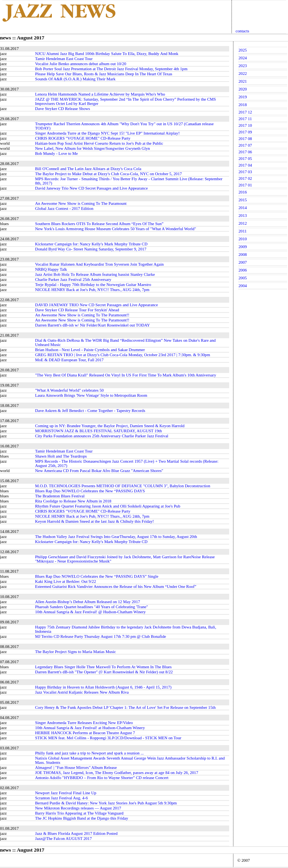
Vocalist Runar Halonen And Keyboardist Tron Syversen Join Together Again (99, 264)
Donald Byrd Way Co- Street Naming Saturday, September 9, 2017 (91, 249)
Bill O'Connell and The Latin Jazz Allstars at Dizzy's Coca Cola (88, 169)
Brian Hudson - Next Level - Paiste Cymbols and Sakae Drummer (90, 350)
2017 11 (245, 119)
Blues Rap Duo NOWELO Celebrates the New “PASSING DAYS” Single (97, 576)
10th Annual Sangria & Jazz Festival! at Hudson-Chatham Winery (90, 728)
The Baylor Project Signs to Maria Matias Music (75, 652)
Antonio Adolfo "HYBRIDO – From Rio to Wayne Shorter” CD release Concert (102, 778)
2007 (243, 262)
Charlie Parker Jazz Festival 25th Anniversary (73, 280)
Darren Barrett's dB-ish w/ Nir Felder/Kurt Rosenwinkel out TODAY (93, 325)
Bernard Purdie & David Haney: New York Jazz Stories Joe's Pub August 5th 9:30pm (106, 803)
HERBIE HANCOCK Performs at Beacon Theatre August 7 (85, 733)
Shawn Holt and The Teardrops (61, 456)
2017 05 (245, 159)
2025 (243, 50)
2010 (243, 239)
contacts (243, 31)
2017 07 (245, 145)
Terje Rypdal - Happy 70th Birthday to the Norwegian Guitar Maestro (93, 285)
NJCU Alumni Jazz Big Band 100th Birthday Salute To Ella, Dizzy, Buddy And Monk (107, 54)
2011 (243, 231)
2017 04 (245, 165)
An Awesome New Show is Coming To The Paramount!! (82, 315)
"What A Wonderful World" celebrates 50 (69, 390)
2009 (243, 247)
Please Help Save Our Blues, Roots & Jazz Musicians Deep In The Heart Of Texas (104, 74)
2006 (243, 270)
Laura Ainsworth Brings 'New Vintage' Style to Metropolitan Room (91, 395)
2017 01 (245, 185)
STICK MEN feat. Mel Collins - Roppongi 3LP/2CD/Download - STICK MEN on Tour (108, 738)
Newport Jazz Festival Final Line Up (66, 793)
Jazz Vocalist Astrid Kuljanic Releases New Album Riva (82, 692)
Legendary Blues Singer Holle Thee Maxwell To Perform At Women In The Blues (103, 667)
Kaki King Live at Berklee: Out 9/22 (65, 581)
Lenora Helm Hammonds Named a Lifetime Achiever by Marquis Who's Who (100, 94)
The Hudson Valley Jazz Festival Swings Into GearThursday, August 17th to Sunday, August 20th (116, 537)
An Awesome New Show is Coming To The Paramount (81, 203)
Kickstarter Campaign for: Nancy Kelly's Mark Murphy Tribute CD (91, 244)
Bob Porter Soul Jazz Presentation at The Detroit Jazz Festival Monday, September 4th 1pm (111, 69)
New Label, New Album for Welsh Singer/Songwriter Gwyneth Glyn (93, 148)
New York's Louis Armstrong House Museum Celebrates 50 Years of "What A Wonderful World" (116, 229)
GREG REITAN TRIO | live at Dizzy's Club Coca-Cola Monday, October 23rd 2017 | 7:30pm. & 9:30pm (123, 355)
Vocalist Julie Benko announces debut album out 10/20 (81, 64)
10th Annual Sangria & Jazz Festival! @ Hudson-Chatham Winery (90, 612)
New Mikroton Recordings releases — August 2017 (78, 808)
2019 (243, 97)
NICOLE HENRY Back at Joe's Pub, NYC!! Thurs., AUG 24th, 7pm (92, 290)
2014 (243, 208)
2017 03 (245, 172)
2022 (243, 74)
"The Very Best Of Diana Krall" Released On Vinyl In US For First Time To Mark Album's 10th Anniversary (125, 375)
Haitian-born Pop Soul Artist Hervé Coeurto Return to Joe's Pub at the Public (99, 143)
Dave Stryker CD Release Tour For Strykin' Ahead (77, 310)
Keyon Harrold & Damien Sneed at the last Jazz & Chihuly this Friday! (95, 521)
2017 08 (245, 139)
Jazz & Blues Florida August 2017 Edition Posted (76, 833)
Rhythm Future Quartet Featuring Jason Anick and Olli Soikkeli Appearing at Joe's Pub (108, 506)
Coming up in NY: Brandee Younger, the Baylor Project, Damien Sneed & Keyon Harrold (110, 426)
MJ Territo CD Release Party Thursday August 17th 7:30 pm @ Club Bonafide (101, 636)
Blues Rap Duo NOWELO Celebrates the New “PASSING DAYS (90, 491)
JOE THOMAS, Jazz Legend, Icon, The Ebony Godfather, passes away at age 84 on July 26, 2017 (117, 773)
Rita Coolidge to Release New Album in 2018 (73, 501)
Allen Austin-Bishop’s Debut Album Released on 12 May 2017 (87, 602)
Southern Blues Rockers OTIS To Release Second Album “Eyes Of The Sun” (99, 224)
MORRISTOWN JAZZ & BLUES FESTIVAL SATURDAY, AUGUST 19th (98, 431)
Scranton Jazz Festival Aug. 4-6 (61, 798)
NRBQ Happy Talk (51, 269)
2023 (243, 66)
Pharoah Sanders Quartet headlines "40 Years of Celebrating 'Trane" (92, 607)
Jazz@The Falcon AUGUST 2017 (63, 839)
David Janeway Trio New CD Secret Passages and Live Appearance (91, 188)
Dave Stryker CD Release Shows (63, 109)
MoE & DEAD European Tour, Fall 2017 (69, 360)
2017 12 (245, 112)
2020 (243, 89)
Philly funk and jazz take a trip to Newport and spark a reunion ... (89, 753)
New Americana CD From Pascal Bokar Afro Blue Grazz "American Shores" (99, 471)
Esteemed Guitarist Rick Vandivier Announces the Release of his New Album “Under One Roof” (116, 587)
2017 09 (245, 132)
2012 (243, 223)
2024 (243, 58)
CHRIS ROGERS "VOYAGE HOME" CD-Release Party (83, 138)
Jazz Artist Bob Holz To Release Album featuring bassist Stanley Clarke (95, 274)
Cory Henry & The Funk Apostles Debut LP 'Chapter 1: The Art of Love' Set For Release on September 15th (125, 707)
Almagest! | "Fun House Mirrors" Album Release (76, 768)
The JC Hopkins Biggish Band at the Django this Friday (82, 818)
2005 (243, 278)
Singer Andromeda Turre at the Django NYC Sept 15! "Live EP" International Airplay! (107, 133)
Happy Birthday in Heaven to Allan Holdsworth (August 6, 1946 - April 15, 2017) (103, 687)
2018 (243, 105)
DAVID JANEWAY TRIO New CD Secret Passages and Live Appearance (96, 305)
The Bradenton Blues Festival (60, 496)
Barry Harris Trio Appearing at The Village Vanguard (79, 813)
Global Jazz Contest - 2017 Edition (64, 209)
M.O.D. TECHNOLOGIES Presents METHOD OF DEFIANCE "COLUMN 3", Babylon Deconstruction (123, 486)
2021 (243, 81)
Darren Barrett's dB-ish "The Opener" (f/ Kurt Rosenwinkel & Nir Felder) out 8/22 (104, 672)
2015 (243, 200)
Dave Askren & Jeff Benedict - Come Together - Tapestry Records (90, 411)
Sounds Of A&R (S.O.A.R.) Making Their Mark (75, 79)
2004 (243, 286)
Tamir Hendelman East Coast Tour (64, 59)
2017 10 (245, 125)
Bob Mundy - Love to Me (57, 154)
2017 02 (245, 178)
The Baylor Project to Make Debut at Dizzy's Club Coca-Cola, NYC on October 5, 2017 (109, 174)
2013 (243, 216)
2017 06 (245, 152)
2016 (243, 192)
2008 (243, 255)
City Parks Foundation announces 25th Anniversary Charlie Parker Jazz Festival (102, 436)
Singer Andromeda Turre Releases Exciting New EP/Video (84, 723)
